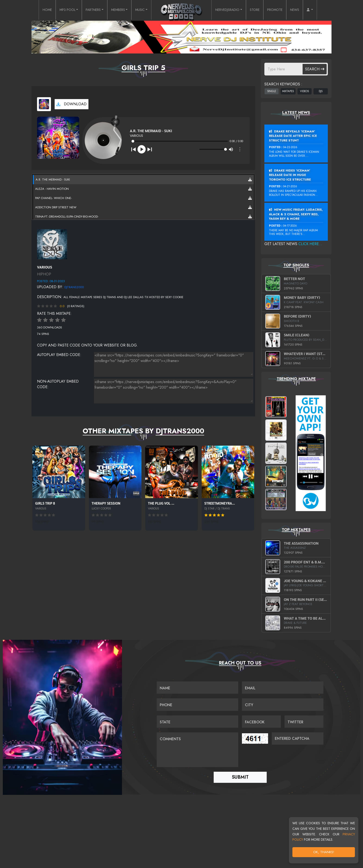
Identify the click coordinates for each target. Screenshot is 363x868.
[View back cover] (52, 244)
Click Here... (310, 244)
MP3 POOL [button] (58, 10)
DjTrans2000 (74, 287)
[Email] (283, 687)
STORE (261, 10)
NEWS (305, 10)
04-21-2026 (290, 186)
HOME (36, 10)
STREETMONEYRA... (220, 503)
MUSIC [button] (139, 10)
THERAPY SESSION (106, 503)
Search (315, 69)
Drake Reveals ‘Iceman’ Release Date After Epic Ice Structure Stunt (293, 136)
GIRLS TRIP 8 (45, 503)
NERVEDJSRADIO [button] (230, 10)
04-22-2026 (290, 147)
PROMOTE (283, 10)
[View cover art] (44, 104)
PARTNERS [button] (87, 10)
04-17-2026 (290, 226)
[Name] (197, 687)
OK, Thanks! (324, 852)
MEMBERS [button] (115, 10)
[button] (322, 10)
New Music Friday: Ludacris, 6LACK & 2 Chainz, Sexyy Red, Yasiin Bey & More (296, 214)
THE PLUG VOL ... (161, 503)
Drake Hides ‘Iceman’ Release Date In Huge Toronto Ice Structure (290, 175)
